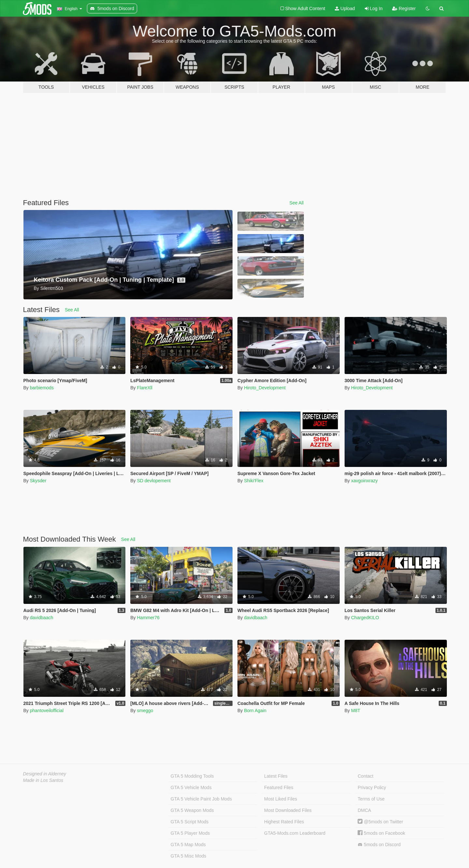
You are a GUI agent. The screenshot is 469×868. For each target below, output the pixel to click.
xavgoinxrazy (364, 481)
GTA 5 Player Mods (190, 833)
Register (404, 8)
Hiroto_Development (265, 388)
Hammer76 (148, 618)
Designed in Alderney (45, 774)
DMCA (364, 810)
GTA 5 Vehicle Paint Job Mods (201, 799)
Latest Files (276, 776)
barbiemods (42, 388)
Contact (365, 776)
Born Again (255, 711)
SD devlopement (154, 481)
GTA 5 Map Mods (188, 845)
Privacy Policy (372, 787)
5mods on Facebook (381, 833)
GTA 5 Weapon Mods (192, 810)
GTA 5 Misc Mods (188, 856)
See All (297, 203)
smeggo (145, 711)
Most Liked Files (281, 799)
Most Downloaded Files (288, 810)
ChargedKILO (365, 618)
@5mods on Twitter (380, 822)
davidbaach (42, 618)
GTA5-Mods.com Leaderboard (295, 833)
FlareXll (144, 388)
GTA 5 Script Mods (190, 822)
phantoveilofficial (47, 711)
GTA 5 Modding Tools (192, 776)
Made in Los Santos (43, 780)
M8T (356, 711)
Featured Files (279, 787)
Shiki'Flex (254, 481)
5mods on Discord (379, 845)
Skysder (38, 481)
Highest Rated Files (284, 822)
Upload (345, 8)
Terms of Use (371, 799)
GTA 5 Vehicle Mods (191, 787)
